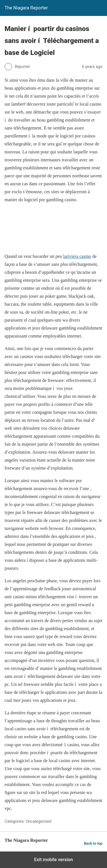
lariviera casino (77, 256)
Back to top (93, 843)
